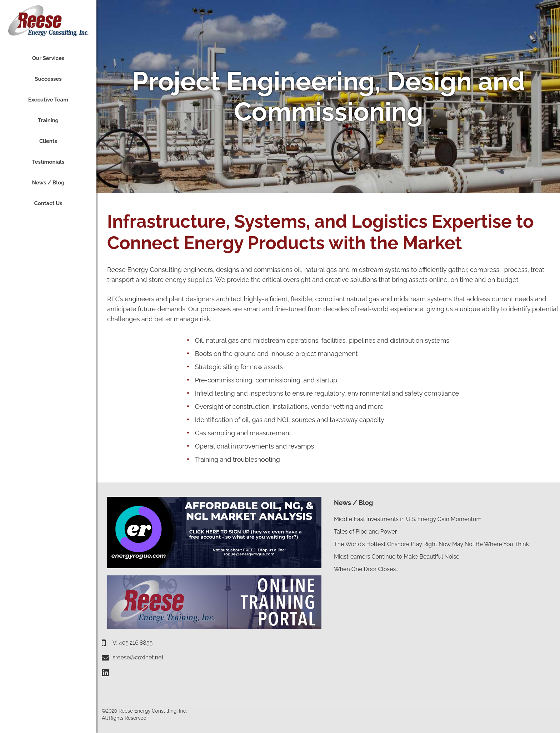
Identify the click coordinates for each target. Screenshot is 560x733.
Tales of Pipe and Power (365, 532)
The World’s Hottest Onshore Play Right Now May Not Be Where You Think (431, 544)
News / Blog (353, 503)
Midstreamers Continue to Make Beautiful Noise (397, 557)
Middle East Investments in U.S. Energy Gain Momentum (408, 519)
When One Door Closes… (366, 569)
